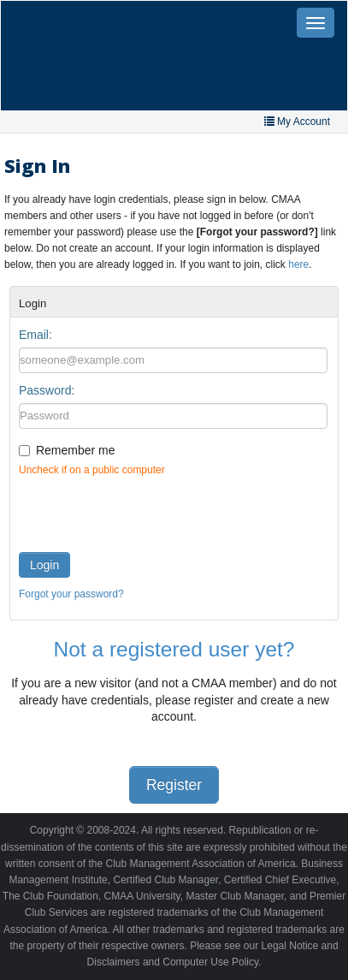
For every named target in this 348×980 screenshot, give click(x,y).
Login (44, 565)
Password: (47, 390)
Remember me (76, 450)
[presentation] (149, 510)
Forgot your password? (71, 594)
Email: (35, 335)
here (298, 264)
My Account (297, 122)
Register (174, 785)
